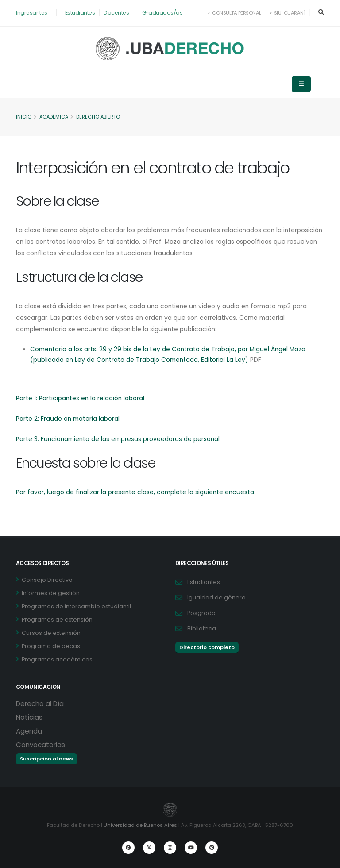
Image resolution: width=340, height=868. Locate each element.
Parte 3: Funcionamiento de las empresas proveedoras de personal (120, 439)
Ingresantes (32, 13)
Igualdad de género (216, 597)
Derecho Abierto (100, 117)
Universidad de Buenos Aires (140, 825)
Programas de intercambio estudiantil (76, 606)
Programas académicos (57, 659)
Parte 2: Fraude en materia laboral (68, 419)
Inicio (24, 117)
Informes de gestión (51, 593)
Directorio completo (207, 647)
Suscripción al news (46, 759)
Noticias (29, 717)
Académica (55, 117)
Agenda (29, 731)
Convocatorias (41, 745)
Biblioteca (202, 628)
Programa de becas (51, 646)
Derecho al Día (40, 704)
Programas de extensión (57, 620)
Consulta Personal (234, 13)
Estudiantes (81, 13)
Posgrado (201, 613)
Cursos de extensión (51, 633)
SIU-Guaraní (287, 13)
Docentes (118, 13)
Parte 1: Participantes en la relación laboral (81, 399)
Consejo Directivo (47, 580)
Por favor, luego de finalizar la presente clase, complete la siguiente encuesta (136, 492)
